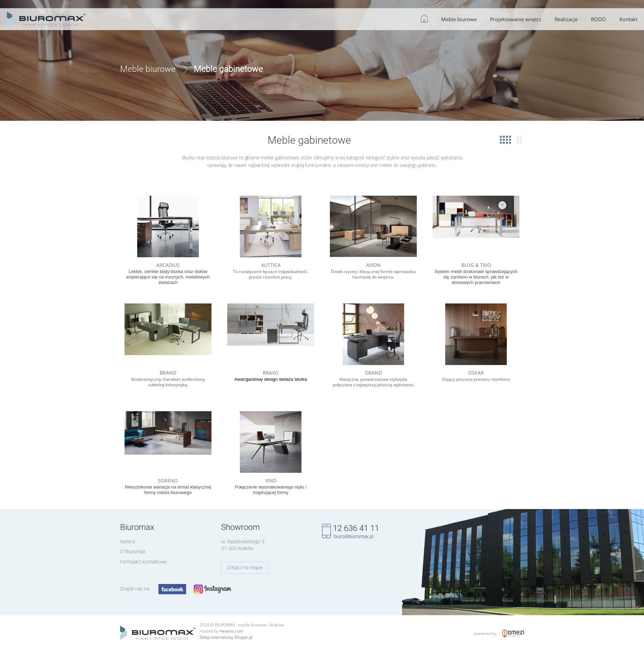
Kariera (127, 541)
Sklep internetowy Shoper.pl (226, 637)
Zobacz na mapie (245, 567)
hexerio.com (231, 631)
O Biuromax (133, 551)
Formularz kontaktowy (143, 562)
